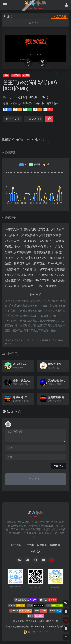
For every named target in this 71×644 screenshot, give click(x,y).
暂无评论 (14, 412)
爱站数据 (46, 241)
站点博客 (42, 545)
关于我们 (29, 545)
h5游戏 (26, 75)
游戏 (6, 75)
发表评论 (58, 466)
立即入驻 (59, 16)
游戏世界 (52, 103)
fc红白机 (16, 75)
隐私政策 (55, 545)
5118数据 (29, 241)
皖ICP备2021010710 (38, 632)
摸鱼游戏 (16, 545)
